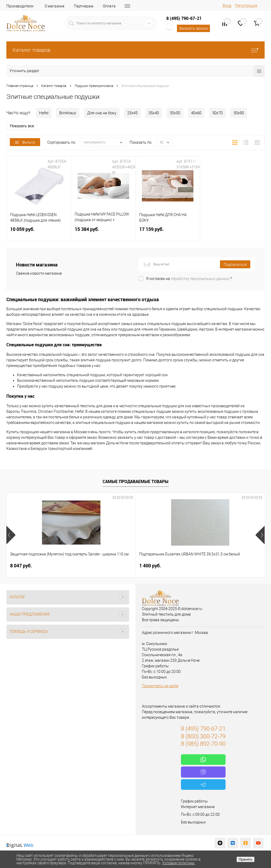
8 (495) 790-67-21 (184, 18)
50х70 (217, 113)
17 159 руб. (168, 232)
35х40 (154, 113)
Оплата (109, 6)
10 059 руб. (39, 232)
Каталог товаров (135, 50)
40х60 (196, 113)
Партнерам (84, 6)
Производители (20, 6)
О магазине (54, 6)
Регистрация (246, 6)
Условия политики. (179, 863)
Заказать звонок (193, 28)
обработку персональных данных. (201, 279)
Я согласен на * (189, 279)
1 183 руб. (193, 566)
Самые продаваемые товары (135, 481)
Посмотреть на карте (160, 686)
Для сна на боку (102, 113)
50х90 (239, 113)
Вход (227, 6)
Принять (245, 859)
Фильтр (25, 142)
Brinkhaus (68, 113)
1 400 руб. (107, 566)
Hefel (44, 113)
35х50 (175, 113)
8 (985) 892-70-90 (203, 744)
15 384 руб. (103, 232)
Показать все (22, 126)
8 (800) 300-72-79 (203, 736)
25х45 (132, 113)
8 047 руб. (21, 566)
